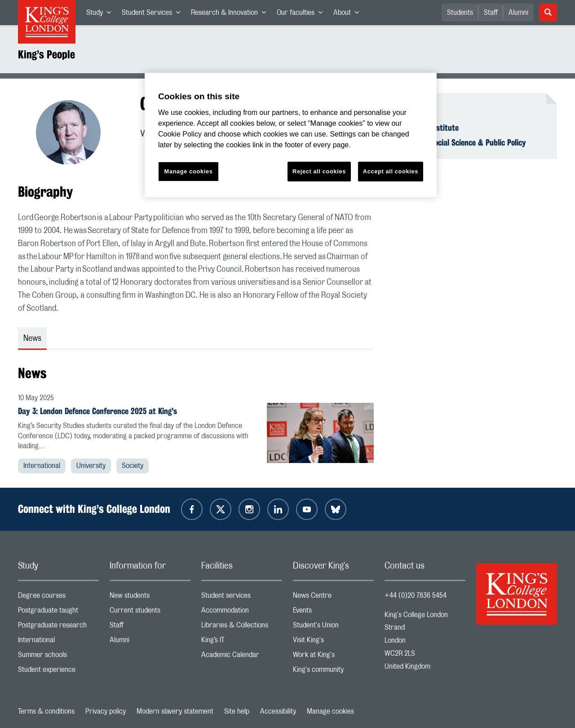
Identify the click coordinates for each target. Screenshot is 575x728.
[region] (291, 135)
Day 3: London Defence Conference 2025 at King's (97, 411)
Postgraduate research (58, 627)
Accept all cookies (391, 171)
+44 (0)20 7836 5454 (416, 596)
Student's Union (333, 627)
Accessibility (278, 711)
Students (460, 13)
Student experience (58, 672)
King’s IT (242, 642)
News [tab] (32, 339)
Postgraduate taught (58, 612)
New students (150, 598)
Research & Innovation (231, 14)
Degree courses (58, 598)
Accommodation (242, 612)
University (91, 466)
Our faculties (302, 14)
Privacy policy (106, 711)
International (42, 466)
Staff (491, 13)
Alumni (518, 13)
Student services (242, 598)
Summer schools (58, 657)
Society (133, 466)
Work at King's (333, 657)
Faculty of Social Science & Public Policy (461, 142)
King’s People (46, 54)
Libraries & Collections (242, 627)
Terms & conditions (46, 711)
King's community (333, 672)
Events (333, 612)
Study (101, 14)
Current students (150, 612)
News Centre (333, 598)
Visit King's (333, 642)
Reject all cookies (319, 171)
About (349, 14)
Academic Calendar (242, 657)
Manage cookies (330, 711)
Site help (237, 711)
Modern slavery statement (175, 711)
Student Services (154, 14)
